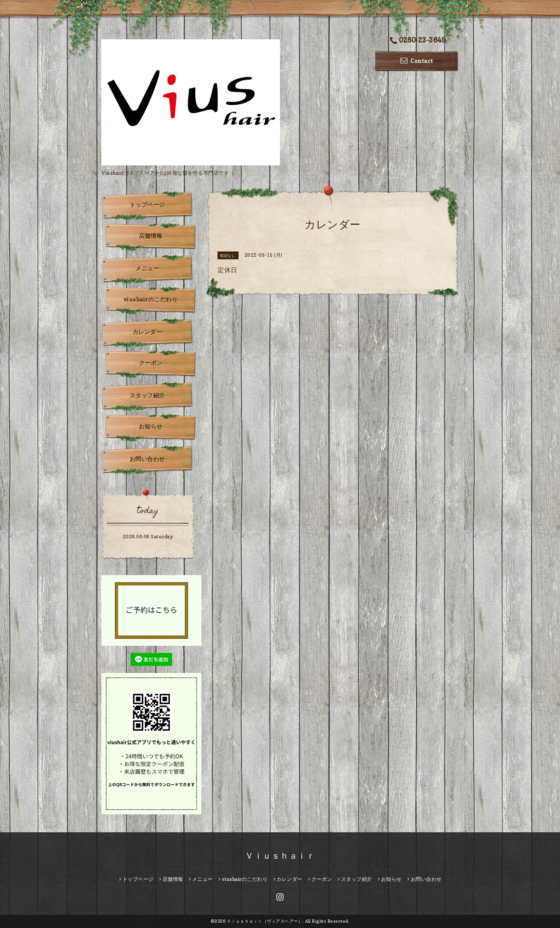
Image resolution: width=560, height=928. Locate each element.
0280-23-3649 (418, 41)
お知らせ (151, 426)
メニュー (147, 268)
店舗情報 (151, 236)
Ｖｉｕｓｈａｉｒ (280, 856)
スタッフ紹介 (147, 395)
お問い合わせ (147, 459)
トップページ (147, 205)
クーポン (151, 363)
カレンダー (147, 332)
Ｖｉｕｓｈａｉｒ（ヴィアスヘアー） (265, 921)
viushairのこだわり (151, 299)
